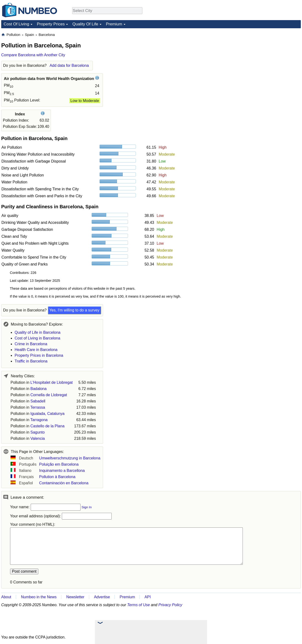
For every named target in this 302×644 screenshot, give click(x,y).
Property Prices (51, 24)
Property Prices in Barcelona (39, 355)
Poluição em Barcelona (59, 464)
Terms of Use (139, 605)
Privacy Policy (170, 605)
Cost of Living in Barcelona (37, 338)
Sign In (87, 507)
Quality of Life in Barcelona (38, 332)
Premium (114, 24)
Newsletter (75, 597)
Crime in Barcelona (31, 344)
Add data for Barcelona (69, 65)
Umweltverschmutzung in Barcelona (70, 458)
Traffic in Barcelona (31, 361)
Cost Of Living (16, 24)
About (6, 597)
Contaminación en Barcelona (64, 483)
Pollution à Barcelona (57, 477)
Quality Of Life (85, 24)
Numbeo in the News (39, 597)
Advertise (102, 597)
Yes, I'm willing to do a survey (74, 310)
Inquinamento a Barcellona (62, 471)
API (148, 597)
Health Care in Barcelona (36, 350)
